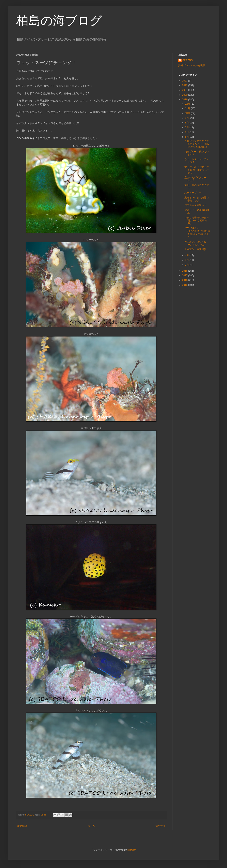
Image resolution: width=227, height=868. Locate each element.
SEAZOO (188, 60)
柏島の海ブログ (59, 21)
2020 (185, 95)
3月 (187, 260)
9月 (187, 118)
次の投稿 (22, 826)
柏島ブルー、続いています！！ (197, 153)
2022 (185, 85)
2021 (185, 90)
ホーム (91, 826)
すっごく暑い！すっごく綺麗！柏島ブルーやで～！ (197, 170)
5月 (187, 137)
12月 (188, 104)
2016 (185, 280)
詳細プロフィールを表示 (192, 65)
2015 (185, 285)
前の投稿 (160, 826)
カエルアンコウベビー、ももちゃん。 (196, 243)
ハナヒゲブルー (193, 193)
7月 (187, 128)
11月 (188, 108)
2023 (185, 81)
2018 (185, 271)
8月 (187, 123)
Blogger (132, 850)
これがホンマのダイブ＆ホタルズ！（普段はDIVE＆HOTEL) (197, 144)
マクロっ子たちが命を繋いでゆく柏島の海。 (197, 221)
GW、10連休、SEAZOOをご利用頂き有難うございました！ (197, 233)
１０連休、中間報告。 (197, 249)
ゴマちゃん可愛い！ (195, 205)
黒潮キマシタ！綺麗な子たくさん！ (197, 199)
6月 (187, 132)
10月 (188, 113)
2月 (187, 265)
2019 (185, 100)
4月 (187, 255)
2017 (185, 275)
